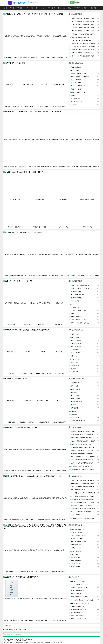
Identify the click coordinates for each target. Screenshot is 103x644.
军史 (70, 8)
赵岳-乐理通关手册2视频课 (43, 498)
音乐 (42, 14)
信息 (55, 14)
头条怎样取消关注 (76, 557)
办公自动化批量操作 (76, 67)
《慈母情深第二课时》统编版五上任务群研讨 (82, 37)
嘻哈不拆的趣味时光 (76, 347)
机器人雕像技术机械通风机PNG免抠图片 (64, 254)
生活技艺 (8, 379)
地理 (28, 14)
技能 (59, 8)
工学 (16, 63)
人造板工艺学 (43, 85)
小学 (26, 8)
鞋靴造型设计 (74, 408)
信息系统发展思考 (59, 85)
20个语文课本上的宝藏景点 (78, 295)
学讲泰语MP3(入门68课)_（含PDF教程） (82, 506)
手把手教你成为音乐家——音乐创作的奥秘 (48, 401)
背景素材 (35, 172)
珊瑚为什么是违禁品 (76, 551)
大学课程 (35, 427)
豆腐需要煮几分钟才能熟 (77, 616)
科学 (52, 14)
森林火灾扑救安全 (43, 106)
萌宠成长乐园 (11, 324)
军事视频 (15, 330)
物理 (32, 14)
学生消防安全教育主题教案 (11, 620)
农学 (16, 379)
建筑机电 (33, 476)
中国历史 (40, 330)
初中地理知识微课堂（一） (78, 298)
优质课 (12, 8)
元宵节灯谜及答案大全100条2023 (80, 584)
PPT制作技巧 (74, 105)
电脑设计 (21, 476)
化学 (35, 14)
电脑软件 (49, 527)
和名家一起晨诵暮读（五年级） (79, 317)
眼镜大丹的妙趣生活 (76, 340)
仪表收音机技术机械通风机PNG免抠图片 (15, 254)
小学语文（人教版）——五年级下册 (80, 285)
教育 (7, 281)
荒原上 (43, 352)
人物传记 (21, 330)
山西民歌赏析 (27, 401)
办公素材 (85, 8)
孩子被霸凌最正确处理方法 (43, 572)
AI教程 (24, 527)
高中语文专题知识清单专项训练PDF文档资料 (16, 449)
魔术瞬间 (73, 369)
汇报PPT (21, 112)
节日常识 (35, 577)
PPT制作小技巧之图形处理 (78, 86)
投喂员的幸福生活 (76, 353)
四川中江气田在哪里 (76, 564)
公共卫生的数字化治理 (27, 106)
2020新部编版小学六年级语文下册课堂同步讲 (83, 469)
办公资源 (24, 629)
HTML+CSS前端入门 (76, 102)
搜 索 (72, 2)
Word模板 (15, 172)
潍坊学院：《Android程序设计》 (79, 73)
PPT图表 (52, 112)
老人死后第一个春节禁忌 (77, 591)
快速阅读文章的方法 (11, 572)
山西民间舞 (74, 392)
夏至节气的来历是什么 (77, 594)
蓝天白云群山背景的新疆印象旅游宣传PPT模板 (65, 167)
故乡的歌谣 (11, 373)
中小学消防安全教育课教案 (43, 620)
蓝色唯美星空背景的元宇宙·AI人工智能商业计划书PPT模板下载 (69, 139)
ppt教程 (8, 527)
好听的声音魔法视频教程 (43, 520)
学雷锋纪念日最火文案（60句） (79, 587)
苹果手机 (36, 527)
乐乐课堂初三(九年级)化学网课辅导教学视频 (82, 438)
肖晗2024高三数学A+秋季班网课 (29, 471)
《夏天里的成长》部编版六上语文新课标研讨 (82, 21)
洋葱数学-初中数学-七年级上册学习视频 (81, 444)
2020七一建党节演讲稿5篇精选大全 (80, 603)
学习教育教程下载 (11, 427)
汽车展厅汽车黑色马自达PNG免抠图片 (39, 276)
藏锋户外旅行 (74, 362)
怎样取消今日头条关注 (77, 561)
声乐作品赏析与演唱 (43, 422)
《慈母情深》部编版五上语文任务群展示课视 (82, 31)
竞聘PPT (27, 112)
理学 (13, 63)
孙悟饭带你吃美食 (76, 359)
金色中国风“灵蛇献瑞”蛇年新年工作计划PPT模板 (41, 139)
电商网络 (52, 476)
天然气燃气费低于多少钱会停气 (79, 597)
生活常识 (15, 525)
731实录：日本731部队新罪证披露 (45, 373)
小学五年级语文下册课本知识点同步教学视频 (82, 460)
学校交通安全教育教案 (27, 620)
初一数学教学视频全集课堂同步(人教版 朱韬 (82, 447)
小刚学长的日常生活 (76, 343)
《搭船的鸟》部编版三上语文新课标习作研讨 (82, 53)
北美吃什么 (74, 356)
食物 (35, 232)
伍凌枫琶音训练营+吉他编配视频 (29, 498)
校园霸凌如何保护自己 (27, 572)
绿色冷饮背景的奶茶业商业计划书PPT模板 (16, 139)
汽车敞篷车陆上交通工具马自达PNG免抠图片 (64, 276)
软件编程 (27, 476)
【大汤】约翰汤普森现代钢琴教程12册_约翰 (82, 487)
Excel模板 (22, 172)
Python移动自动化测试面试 (78, 490)
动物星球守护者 (59, 324)
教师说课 (11, 629)
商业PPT (39, 112)
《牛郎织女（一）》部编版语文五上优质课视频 (83, 34)
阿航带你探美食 (75, 334)
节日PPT (46, 112)
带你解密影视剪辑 (76, 389)
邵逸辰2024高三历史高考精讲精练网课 (46, 471)
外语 (54, 8)
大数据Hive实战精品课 (77, 89)
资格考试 (46, 476)
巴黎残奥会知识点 (59, 550)
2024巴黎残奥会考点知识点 (27, 550)
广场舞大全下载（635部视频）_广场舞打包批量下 (84, 509)
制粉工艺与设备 (75, 383)
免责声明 (16, 639)
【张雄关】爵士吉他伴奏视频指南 (29, 520)
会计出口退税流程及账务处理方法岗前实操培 (82, 502)
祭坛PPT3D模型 (88, 227)
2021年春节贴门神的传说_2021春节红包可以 (82, 600)
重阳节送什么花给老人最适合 (78, 619)
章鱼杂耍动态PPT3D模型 (39, 227)
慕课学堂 (8, 63)
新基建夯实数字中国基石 (59, 106)
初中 (32, 8)
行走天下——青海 (27, 373)
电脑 (20, 379)
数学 (15, 14)
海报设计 (28, 172)
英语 (18, 14)
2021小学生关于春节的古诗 (78, 613)
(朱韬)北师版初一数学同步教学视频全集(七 (82, 454)
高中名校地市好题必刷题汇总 (60, 449)
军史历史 (8, 330)
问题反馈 (27, 639)
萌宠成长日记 (27, 324)
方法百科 (37, 525)
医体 (13, 379)
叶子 (31, 232)
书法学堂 (73, 405)
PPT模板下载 (17, 629)
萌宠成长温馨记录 (43, 324)
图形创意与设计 (11, 401)
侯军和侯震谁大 (75, 554)
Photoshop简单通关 (76, 83)
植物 (25, 232)
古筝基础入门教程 (76, 307)
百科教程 (8, 525)
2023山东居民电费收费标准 (78, 581)
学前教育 (20, 8)
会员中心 (33, 639)
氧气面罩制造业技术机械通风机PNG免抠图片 (88, 254)
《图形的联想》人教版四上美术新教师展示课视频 (33, 36)
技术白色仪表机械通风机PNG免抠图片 (15, 276)
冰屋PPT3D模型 (64, 200)
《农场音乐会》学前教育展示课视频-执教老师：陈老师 (19, 303)
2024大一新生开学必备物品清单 (13, 550)
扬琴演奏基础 (74, 386)
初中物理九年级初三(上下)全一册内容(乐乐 (82, 450)
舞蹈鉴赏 (59, 401)
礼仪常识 (29, 577)
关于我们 (22, 639)
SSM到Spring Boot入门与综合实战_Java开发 (83, 518)
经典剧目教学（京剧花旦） (27, 422)
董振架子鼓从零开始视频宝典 (60, 520)
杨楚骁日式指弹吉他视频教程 (12, 498)
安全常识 (22, 577)
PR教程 (13, 527)
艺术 (45, 232)
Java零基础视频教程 (76, 80)
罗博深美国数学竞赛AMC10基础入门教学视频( (83, 457)
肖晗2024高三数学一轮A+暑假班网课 (14, 471)
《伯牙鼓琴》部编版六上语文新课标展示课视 (82, 25)
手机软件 (43, 527)
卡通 (38, 232)
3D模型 (41, 172)
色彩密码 (73, 411)
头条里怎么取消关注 (76, 548)
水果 (28, 232)
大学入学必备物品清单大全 (43, 550)
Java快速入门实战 (76, 98)
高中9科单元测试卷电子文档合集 (29, 449)
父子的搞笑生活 (75, 372)
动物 (21, 232)
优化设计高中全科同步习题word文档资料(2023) (65, 471)
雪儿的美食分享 (75, 337)
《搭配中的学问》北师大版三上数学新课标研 (82, 18)
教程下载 (94, 8)
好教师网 (6, 629)
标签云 (11, 639)
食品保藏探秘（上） (11, 85)
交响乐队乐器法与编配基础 (78, 421)
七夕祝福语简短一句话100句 (78, 609)
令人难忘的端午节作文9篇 (78, 606)
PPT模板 (77, 8)
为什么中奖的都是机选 (77, 539)
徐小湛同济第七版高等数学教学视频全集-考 (82, 466)
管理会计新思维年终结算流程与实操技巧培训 (82, 512)
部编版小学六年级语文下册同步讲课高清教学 (82, 463)
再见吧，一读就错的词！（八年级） (80, 323)
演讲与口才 (74, 95)
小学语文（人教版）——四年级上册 (80, 288)
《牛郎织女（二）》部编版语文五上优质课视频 (83, 43)
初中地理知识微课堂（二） (78, 292)
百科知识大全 (44, 525)
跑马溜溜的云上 (11, 352)
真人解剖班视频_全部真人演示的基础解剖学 (82, 435)
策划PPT (33, 112)
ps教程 (52, 525)
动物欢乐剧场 (59, 303)
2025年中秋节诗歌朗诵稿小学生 (61, 599)
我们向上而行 (59, 352)
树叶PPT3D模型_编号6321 (88, 200)
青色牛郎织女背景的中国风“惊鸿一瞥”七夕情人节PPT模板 (20, 167)
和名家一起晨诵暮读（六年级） (79, 320)
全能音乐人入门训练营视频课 (12, 520)
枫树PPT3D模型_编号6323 (15, 227)
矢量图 (14, 232)
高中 (37, 8)
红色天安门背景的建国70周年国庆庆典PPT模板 (41, 167)
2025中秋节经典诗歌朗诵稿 (43, 599)
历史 (25, 14)
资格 (64, 8)
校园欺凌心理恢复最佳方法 (59, 572)
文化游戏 (25, 379)
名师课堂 (60, 14)
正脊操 (73, 314)
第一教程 (7, 639)
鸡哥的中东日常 (75, 365)
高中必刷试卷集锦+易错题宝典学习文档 (47, 449)
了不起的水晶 (74, 350)
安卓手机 (30, 527)
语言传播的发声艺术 (76, 399)
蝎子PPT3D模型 (39, 200)
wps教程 (19, 527)
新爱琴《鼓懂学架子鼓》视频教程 (61, 498)
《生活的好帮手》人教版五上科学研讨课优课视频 (65, 36)
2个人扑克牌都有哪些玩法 (78, 532)
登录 (79, 2)
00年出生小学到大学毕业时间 (79, 542)
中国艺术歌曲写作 (76, 395)
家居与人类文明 (75, 417)
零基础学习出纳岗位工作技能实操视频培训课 (82, 484)
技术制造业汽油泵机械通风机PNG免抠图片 (40, 254)
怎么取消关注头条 (76, 567)
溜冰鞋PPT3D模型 (15, 200)
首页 (6, 8)
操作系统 (55, 527)
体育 (45, 14)
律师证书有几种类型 (76, 545)
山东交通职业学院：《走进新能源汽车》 (81, 76)
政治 (22, 14)
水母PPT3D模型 (64, 227)
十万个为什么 (29, 525)
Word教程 (57, 525)
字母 (42, 232)
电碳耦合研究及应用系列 (59, 422)
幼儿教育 (21, 427)
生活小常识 (15, 577)
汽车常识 (62, 527)
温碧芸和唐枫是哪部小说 (77, 529)
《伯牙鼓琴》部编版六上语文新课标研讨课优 (82, 28)
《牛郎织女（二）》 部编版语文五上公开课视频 (83, 47)
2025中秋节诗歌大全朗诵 (27, 599)
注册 (76, 2)
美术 (49, 14)
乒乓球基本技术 (75, 301)
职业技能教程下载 (11, 476)
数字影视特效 (11, 422)
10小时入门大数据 (76, 515)
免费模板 (58, 112)
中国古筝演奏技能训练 (77, 402)
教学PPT (14, 112)
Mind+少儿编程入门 (76, 70)
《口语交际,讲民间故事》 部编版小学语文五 (82, 40)
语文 (12, 14)
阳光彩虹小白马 (59, 373)
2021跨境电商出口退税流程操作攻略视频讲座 (83, 499)
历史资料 (27, 330)
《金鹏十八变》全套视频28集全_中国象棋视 (82, 480)
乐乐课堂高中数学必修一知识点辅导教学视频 (82, 432)
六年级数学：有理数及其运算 (78, 310)
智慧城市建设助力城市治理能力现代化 (14, 106)
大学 (43, 8)
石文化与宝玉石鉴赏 (27, 85)
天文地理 (34, 330)
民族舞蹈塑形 (74, 414)
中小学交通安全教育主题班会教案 (61, 620)
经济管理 (40, 476)
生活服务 (59, 476)
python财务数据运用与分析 (78, 92)
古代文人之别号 (75, 304)
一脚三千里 (27, 352)
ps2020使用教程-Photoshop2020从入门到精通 (83, 493)
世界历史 (46, 330)
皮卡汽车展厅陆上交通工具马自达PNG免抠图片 (89, 276)
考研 (48, 8)
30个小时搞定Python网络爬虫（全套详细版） (83, 496)
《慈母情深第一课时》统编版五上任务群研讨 (82, 50)
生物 (39, 14)
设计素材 (8, 232)
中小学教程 (28, 427)
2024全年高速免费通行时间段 (79, 535)
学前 (10, 281)
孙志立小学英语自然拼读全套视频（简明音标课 (83, 441)
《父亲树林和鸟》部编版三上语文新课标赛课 (82, 56)
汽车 (18, 232)
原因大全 (21, 525)
